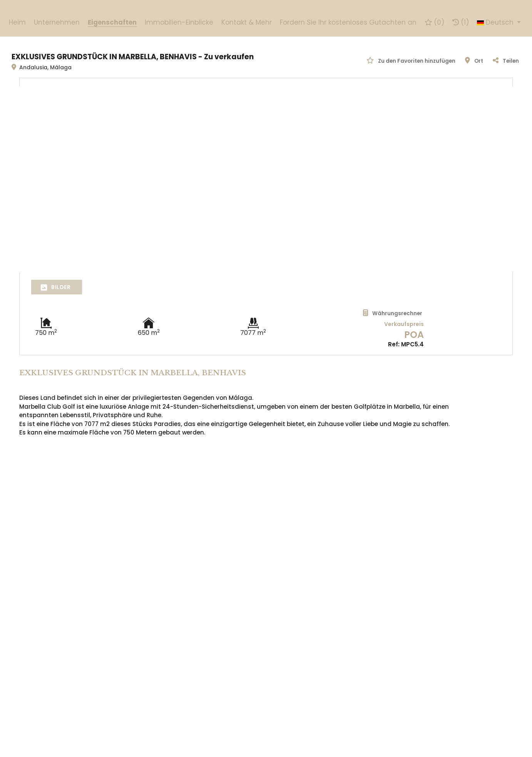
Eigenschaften (112, 22)
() (434, 22)
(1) (461, 22)
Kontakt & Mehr (247, 22)
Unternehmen (57, 22)
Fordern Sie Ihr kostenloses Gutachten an (348, 22)
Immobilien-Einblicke (179, 22)
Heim (17, 22)
